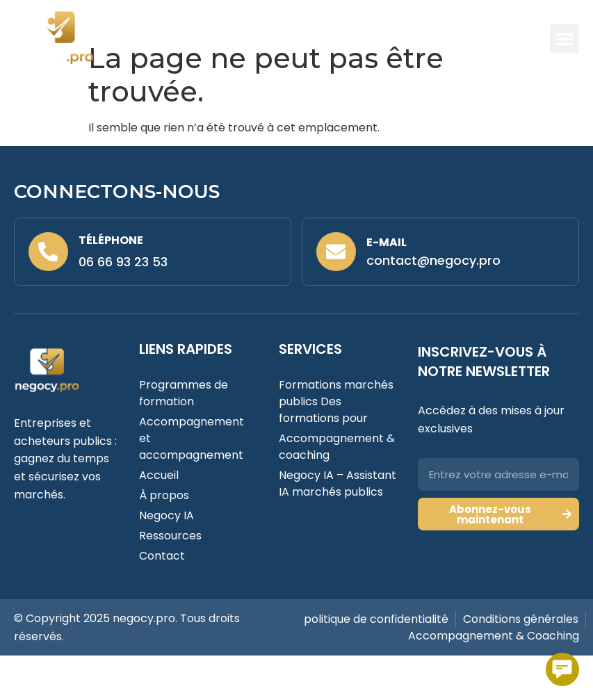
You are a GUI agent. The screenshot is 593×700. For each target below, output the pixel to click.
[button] (564, 39)
